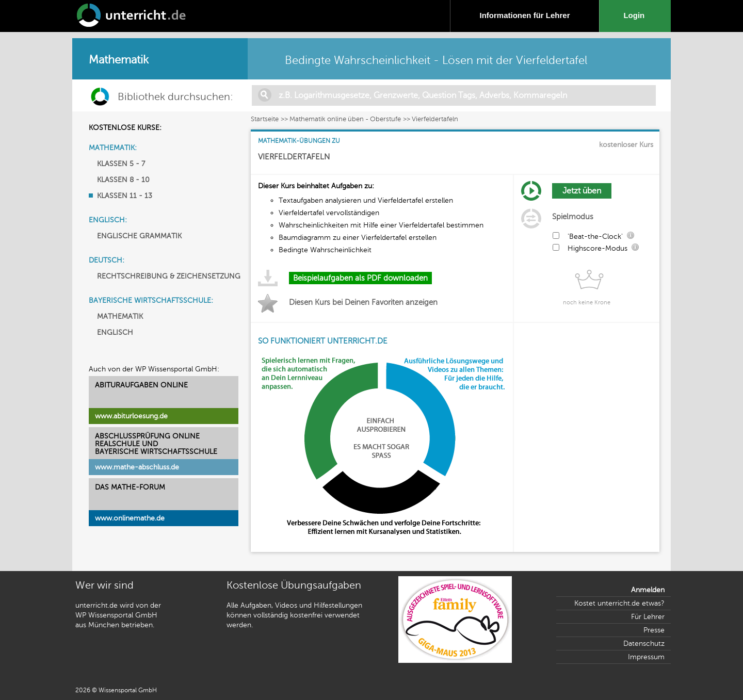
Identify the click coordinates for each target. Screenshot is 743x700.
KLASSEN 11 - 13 (125, 196)
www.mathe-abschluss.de (137, 467)
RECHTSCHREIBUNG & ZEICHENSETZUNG (169, 276)
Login (636, 15)
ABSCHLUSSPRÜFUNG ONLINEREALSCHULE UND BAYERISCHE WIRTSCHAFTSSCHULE (156, 444)
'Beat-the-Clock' (595, 237)
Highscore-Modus (597, 248)
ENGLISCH (115, 332)
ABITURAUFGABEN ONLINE (141, 385)
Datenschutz (644, 644)
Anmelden (648, 590)
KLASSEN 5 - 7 (121, 164)
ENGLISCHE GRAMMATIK (139, 236)
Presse (654, 630)
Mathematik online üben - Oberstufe (345, 119)
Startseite (265, 119)
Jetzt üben (582, 191)
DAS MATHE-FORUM (130, 487)
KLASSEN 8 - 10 (123, 180)
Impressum (646, 657)
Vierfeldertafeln (435, 119)
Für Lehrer (648, 617)
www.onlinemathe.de (130, 518)
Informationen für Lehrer (524, 15)
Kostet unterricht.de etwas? (619, 603)
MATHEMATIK (120, 316)
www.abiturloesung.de (131, 416)
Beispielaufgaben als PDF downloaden (360, 278)
